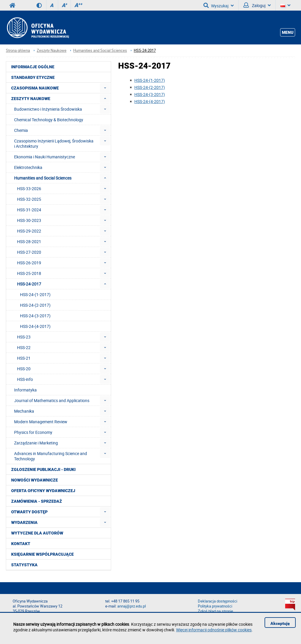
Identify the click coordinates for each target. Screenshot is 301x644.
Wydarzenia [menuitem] (24, 522)
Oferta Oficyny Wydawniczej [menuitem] (43, 491)
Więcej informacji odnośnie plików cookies (214, 630)
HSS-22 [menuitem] (24, 347)
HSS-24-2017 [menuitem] (29, 284)
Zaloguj (257, 5)
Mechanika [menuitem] (24, 411)
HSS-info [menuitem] (25, 379)
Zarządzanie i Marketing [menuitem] (36, 443)
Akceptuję (280, 623)
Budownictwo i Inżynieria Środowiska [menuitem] (48, 109)
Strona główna (18, 50)
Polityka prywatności (215, 606)
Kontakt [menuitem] (21, 544)
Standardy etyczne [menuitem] (33, 77)
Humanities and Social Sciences (100, 50)
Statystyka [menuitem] (24, 565)
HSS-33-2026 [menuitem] (29, 189)
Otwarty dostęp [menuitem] (29, 512)
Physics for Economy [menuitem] (33, 432)
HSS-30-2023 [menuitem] (29, 220)
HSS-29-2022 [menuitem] (29, 231)
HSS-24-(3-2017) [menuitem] (35, 316)
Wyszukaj (219, 5)
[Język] (285, 5)
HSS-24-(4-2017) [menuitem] (35, 326)
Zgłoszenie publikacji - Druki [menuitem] (43, 469)
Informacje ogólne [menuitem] (33, 67)
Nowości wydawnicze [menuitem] (35, 480)
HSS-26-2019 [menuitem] (29, 263)
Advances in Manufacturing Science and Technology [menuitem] (51, 456)
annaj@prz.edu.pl (132, 606)
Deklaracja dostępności (218, 601)
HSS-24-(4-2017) (150, 101)
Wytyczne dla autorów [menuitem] (37, 533)
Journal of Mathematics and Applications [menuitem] (52, 400)
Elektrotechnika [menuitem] (28, 167)
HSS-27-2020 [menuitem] (29, 252)
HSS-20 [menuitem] (24, 369)
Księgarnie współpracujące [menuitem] (42, 554)
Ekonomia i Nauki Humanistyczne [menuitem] (45, 157)
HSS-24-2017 (145, 50)
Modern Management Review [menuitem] (41, 422)
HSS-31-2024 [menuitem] (29, 210)
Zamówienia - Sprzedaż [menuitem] (37, 501)
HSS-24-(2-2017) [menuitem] (35, 305)
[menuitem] (105, 88)
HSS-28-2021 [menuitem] (29, 241)
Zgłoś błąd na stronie (215, 611)
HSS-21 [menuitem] (24, 358)
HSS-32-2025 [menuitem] (29, 199)
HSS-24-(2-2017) (150, 87)
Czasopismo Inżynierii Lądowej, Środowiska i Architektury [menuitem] (54, 143)
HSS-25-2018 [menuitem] (29, 273)
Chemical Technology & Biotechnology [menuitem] (49, 120)
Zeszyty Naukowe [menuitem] (31, 99)
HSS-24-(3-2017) (150, 94)
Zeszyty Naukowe (52, 50)
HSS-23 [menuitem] (24, 337)
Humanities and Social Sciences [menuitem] (43, 178)
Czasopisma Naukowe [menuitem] (35, 88)
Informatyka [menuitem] (25, 390)
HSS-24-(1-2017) (150, 80)
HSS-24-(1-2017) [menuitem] (35, 294)
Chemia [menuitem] (21, 130)
